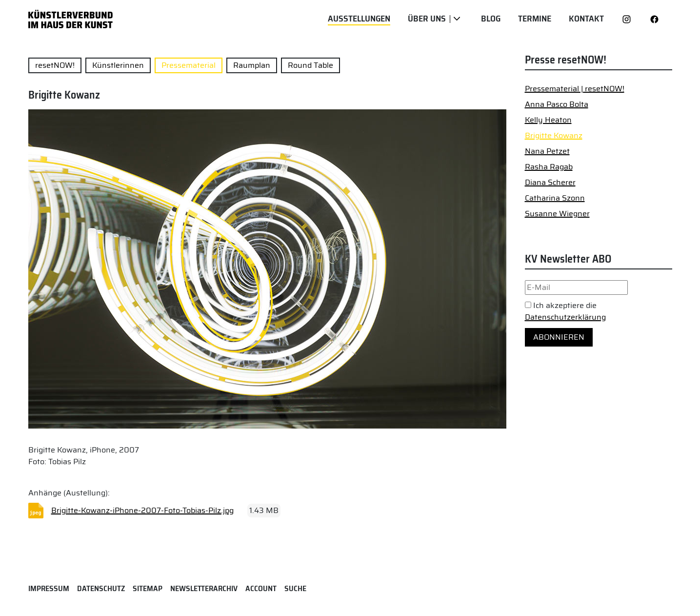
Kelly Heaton (548, 120)
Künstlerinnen (118, 65)
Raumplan (252, 65)
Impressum (49, 588)
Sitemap (148, 588)
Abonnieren (559, 337)
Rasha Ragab (549, 167)
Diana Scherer (550, 182)
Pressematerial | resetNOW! (575, 89)
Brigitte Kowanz (554, 135)
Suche (295, 588)
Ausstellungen (359, 19)
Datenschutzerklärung (565, 317)
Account (261, 588)
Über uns (427, 19)
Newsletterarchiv (204, 588)
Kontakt (586, 19)
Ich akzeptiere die (565, 311)
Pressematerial (189, 65)
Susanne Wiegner (557, 214)
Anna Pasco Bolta (557, 104)
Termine (535, 19)
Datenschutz (101, 588)
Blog (491, 19)
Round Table (310, 65)
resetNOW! (55, 65)
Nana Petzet (547, 151)
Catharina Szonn (555, 198)
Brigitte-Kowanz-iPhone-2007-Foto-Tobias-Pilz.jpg (142, 510)
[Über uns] (457, 19)
